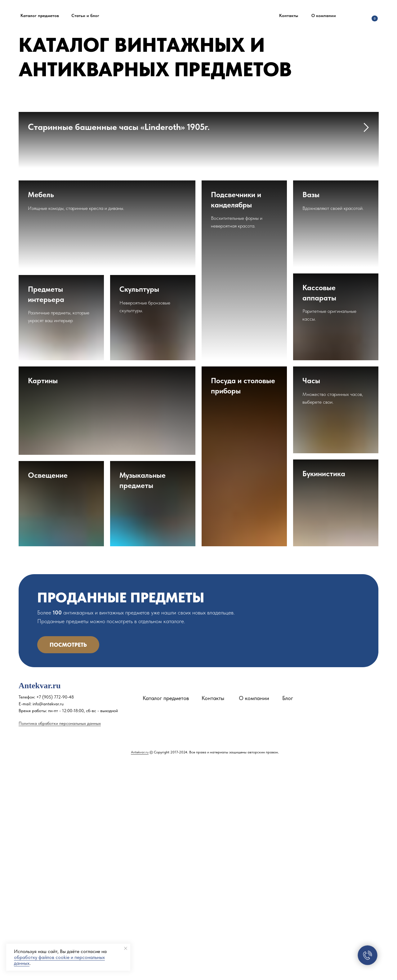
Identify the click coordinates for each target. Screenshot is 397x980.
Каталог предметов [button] (40, 16)
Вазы (311, 408)
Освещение (48, 689)
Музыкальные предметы (143, 694)
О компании (324, 16)
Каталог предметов (166, 912)
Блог (288, 912)
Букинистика (324, 687)
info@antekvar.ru (48, 917)
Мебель (41, 408)
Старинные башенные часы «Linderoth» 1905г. (119, 127)
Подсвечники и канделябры (236, 413)
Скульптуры (139, 503)
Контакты (289, 16)
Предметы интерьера (46, 508)
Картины (43, 594)
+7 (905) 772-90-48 (55, 911)
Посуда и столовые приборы (243, 599)
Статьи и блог (85, 16)
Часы (311, 594)
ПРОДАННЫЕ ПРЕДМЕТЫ (121, 811)
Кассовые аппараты (319, 506)
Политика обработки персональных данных (60, 937)
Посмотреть (68, 858)
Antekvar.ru (140, 966)
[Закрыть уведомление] (126, 948)
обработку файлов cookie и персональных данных (59, 960)
